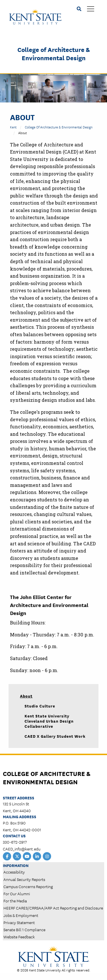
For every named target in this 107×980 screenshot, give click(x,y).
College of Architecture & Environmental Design (54, 53)
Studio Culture (40, 706)
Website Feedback (19, 937)
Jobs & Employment (21, 915)
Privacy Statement (19, 922)
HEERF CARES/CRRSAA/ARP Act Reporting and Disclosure (53, 908)
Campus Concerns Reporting (28, 886)
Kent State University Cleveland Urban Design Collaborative (49, 721)
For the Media (15, 901)
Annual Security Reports (24, 879)
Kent (13, 127)
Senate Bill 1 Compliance (24, 929)
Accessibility (14, 872)
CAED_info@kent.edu (22, 849)
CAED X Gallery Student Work (55, 736)
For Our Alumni (17, 894)
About (26, 696)
